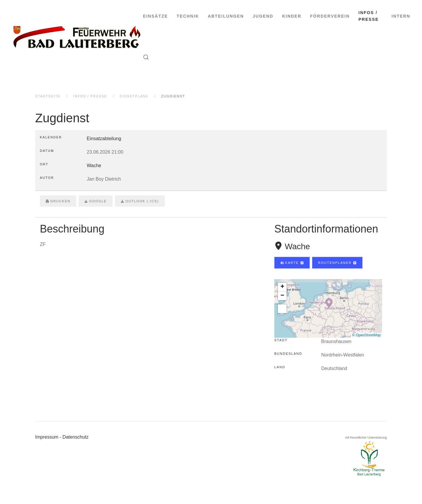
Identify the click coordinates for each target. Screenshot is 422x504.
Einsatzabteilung (104, 139)
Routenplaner (337, 263)
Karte (292, 263)
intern (401, 16)
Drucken (58, 201)
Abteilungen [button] (226, 16)
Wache (297, 246)
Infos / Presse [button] (369, 16)
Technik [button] (188, 16)
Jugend (263, 16)
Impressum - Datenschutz (62, 437)
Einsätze (155, 16)
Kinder (292, 16)
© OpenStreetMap (366, 335)
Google (96, 201)
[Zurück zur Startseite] (77, 37)
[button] (146, 57)
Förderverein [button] (330, 16)
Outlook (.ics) (140, 201)
